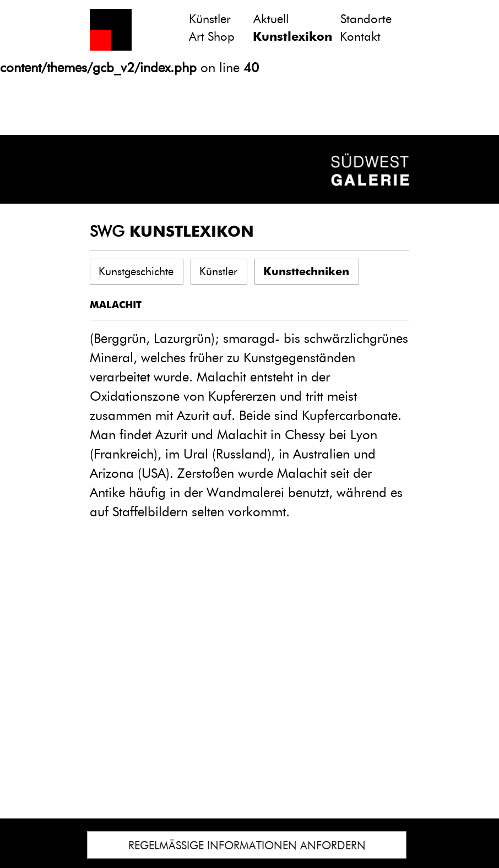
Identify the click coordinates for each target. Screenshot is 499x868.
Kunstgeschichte (136, 271)
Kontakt (360, 37)
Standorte (366, 19)
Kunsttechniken (306, 271)
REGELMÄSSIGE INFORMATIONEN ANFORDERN (247, 845)
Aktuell (271, 19)
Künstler (210, 19)
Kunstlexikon (292, 37)
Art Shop (212, 37)
